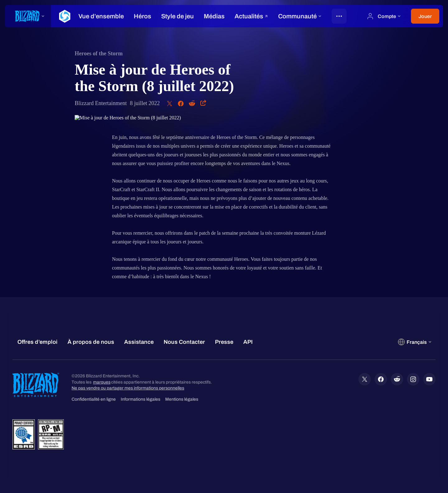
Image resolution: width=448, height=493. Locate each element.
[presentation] (28, 16)
